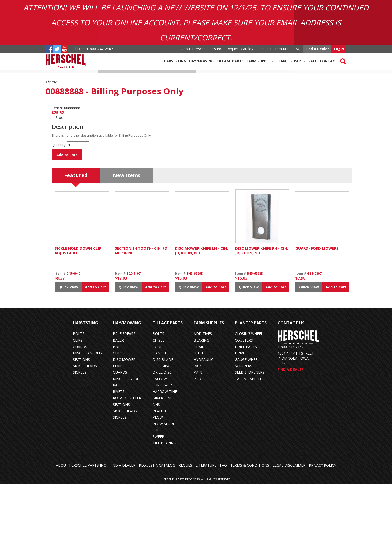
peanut (160, 462)
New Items (127, 226)
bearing (201, 391)
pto (197, 429)
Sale (313, 61)
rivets (119, 442)
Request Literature (273, 49)
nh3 (156, 455)
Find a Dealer (317, 49)
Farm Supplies (260, 61)
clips (78, 391)
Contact (329, 61)
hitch (199, 404)
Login (339, 49)
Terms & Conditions (250, 516)
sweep (158, 487)
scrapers (243, 417)
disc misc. (162, 417)
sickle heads (85, 417)
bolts (79, 385)
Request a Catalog (157, 516)
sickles (80, 423)
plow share (164, 474)
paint (199, 423)
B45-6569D (195, 324)
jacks (199, 417)
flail (117, 417)
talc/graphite (248, 429)
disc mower (124, 410)
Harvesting (175, 61)
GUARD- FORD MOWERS (317, 299)
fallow (160, 429)
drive (240, 404)
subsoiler (162, 481)
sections (81, 410)
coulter (161, 397)
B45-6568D (255, 324)
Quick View (68, 338)
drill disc (162, 423)
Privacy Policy (322, 516)
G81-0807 (314, 324)
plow (158, 468)
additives (203, 385)
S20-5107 (133, 324)
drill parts (246, 397)
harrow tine (165, 442)
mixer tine (162, 449)
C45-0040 (73, 324)
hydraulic (204, 410)
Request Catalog (240, 49)
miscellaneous (87, 404)
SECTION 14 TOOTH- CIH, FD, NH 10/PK (142, 301)
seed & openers (250, 423)
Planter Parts (291, 61)
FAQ (297, 49)
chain (199, 397)
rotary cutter (127, 449)
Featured (76, 226)
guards (80, 397)
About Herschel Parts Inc (202, 49)
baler (118, 391)
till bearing (164, 494)
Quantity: (59, 145)
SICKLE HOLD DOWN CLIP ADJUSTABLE (78, 301)
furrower (162, 436)
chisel (159, 391)
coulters (244, 391)
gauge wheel (247, 410)
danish (159, 404)
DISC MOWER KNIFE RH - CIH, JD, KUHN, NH (262, 301)
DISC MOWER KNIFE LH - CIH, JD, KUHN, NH (201, 301)
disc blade (163, 410)
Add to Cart (67, 155)
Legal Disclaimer (289, 516)
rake (117, 436)
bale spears (124, 385)
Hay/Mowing (201, 61)
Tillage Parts (230, 61)
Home (51, 82)
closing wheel (249, 385)
